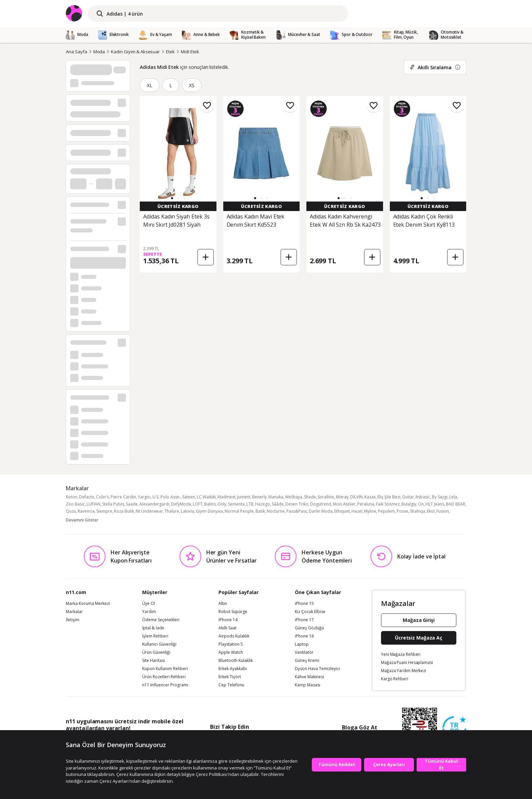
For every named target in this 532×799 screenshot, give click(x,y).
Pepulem (386, 511)
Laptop (302, 644)
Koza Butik (124, 511)
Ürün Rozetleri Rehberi (164, 677)
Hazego (263, 504)
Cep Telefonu (231, 685)
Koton (72, 497)
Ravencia (86, 511)
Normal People (239, 511)
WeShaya (294, 497)
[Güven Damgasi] (454, 728)
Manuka (276, 497)
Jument (244, 497)
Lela (453, 497)
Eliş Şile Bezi (389, 497)
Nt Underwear (149, 511)
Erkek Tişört (230, 677)
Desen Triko (297, 504)
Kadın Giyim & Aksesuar (135, 52)
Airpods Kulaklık (234, 636)
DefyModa (181, 504)
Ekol (431, 511)
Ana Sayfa (77, 52)
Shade (310, 497)
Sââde (278, 504)
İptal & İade (153, 628)
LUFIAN (93, 504)
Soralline (326, 497)
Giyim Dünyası (209, 511)
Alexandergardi (154, 504)
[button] (172, 198)
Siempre (104, 511)
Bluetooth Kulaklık (236, 661)
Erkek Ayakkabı (233, 669)
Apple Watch (231, 652)
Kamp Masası (308, 685)
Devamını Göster (82, 520)
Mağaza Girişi (419, 620)
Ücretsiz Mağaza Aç (419, 638)
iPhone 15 (304, 604)
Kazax (370, 497)
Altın (223, 604)
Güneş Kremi (307, 661)
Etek (170, 52)
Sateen (189, 497)
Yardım (149, 612)
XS (192, 85)
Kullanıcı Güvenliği (159, 644)
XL (150, 85)
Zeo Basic (75, 504)
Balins (210, 504)
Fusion (443, 511)
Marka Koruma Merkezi (88, 604)
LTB (250, 504)
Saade (132, 504)
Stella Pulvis (113, 504)
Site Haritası (154, 661)
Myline (370, 511)
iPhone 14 (228, 620)
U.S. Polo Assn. (166, 497)
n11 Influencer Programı (165, 685)
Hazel (357, 511)
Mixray (342, 497)
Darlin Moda (321, 511)
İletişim (73, 620)
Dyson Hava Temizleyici (317, 669)
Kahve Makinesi (309, 677)
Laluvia (187, 511)
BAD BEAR (455, 504)
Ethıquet (342, 511)
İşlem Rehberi (155, 636)
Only (222, 504)
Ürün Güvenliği (156, 652)
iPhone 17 (304, 620)
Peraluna (366, 504)
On (421, 504)
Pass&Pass (297, 511)
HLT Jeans (435, 504)
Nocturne (276, 511)
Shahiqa (417, 511)
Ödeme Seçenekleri (161, 620)
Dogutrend (321, 504)
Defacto (87, 497)
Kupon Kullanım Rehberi (165, 669)
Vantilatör (304, 652)
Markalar (74, 612)
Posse (402, 511)
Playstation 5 (231, 644)
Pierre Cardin (123, 497)
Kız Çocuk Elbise (310, 612)
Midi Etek (190, 52)
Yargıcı (144, 497)
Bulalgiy (409, 504)
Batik (260, 511)
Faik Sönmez (388, 504)
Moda (99, 52)
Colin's (102, 497)
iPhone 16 (304, 636)
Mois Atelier (344, 504)
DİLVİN (356, 497)
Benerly (259, 497)
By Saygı (440, 497)
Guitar (408, 497)
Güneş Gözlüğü (309, 628)
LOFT (198, 504)
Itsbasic (423, 497)
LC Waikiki (206, 497)
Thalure (172, 511)
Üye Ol (149, 604)
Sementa (236, 504)
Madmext (226, 497)
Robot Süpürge (233, 612)
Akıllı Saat (227, 628)
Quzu (71, 511)
